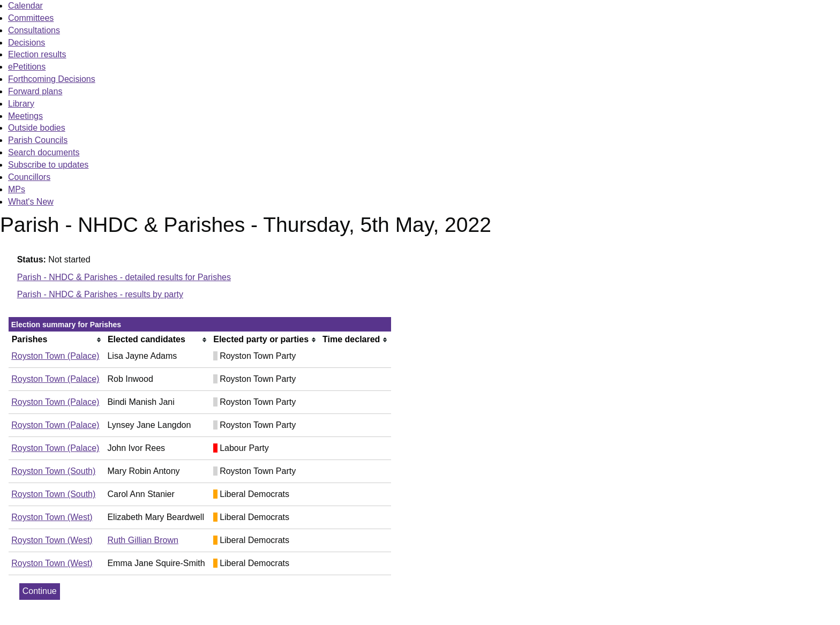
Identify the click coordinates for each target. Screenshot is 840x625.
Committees (31, 18)
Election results (37, 54)
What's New (31, 202)
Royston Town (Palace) (55, 356)
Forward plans (35, 91)
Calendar (25, 6)
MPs (17, 189)
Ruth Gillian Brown (143, 540)
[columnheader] (57, 340)
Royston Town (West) (52, 517)
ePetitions (27, 67)
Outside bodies (37, 128)
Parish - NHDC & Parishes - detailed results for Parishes (124, 277)
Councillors (29, 177)
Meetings (25, 116)
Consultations (34, 30)
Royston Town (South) (53, 471)
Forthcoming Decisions (52, 79)
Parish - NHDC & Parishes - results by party (100, 294)
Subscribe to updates (48, 165)
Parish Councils (38, 140)
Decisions (27, 43)
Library (21, 104)
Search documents (44, 152)
